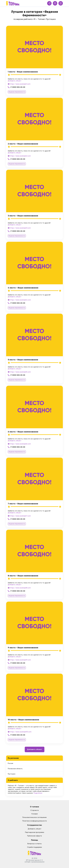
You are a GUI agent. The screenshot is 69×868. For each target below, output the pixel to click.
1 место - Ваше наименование (23, 72)
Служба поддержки (34, 847)
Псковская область (15, 769)
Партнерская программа (35, 832)
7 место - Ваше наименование (23, 504)
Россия (10, 763)
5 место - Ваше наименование (23, 360)
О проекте (35, 810)
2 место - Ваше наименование (23, 144)
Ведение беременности (17, 92)
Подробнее (38, 793)
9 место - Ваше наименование (23, 648)
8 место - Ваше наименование (23, 576)
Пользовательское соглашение (34, 817)
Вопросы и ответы (34, 844)
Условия (34, 814)
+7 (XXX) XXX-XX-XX (18, 87)
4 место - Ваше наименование (23, 288)
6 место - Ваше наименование (23, 432)
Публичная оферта (34, 836)
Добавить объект (15, 81)
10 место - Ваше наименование (23, 720)
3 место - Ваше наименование (23, 216)
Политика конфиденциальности (35, 821)
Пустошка (12, 774)
